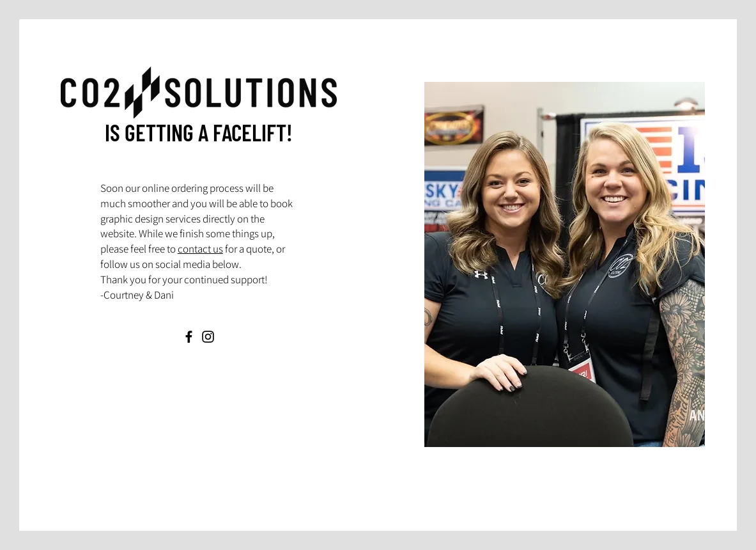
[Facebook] (189, 337)
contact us (200, 249)
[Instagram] (208, 337)
